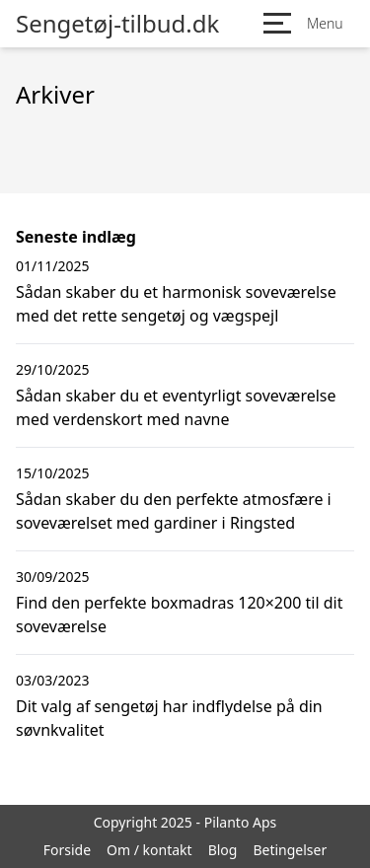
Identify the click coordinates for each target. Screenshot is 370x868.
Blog (223, 850)
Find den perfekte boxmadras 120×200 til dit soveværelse (179, 615)
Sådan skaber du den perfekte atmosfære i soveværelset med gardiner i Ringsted (174, 511)
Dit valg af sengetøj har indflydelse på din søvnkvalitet (169, 718)
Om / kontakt (149, 850)
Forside (67, 850)
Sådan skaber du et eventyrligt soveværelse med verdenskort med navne (176, 407)
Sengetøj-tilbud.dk (117, 24)
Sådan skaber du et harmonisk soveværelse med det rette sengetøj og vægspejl (176, 304)
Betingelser (290, 850)
